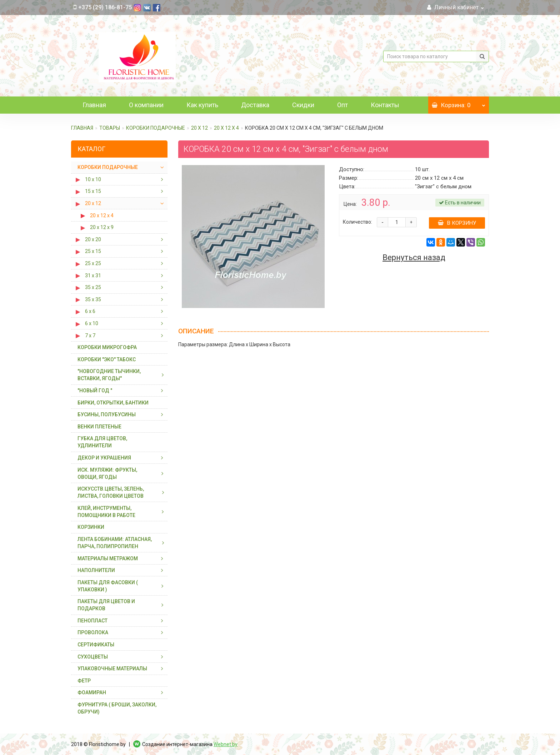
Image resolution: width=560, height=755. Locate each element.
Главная (94, 105)
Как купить (202, 105)
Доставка (255, 105)
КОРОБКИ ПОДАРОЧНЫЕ (156, 128)
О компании (146, 105)
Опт (342, 105)
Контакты (385, 105)
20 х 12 (199, 128)
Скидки (303, 105)
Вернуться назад (414, 258)
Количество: (357, 222)
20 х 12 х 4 (226, 128)
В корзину (457, 223)
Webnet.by (226, 744)
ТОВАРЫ (110, 128)
